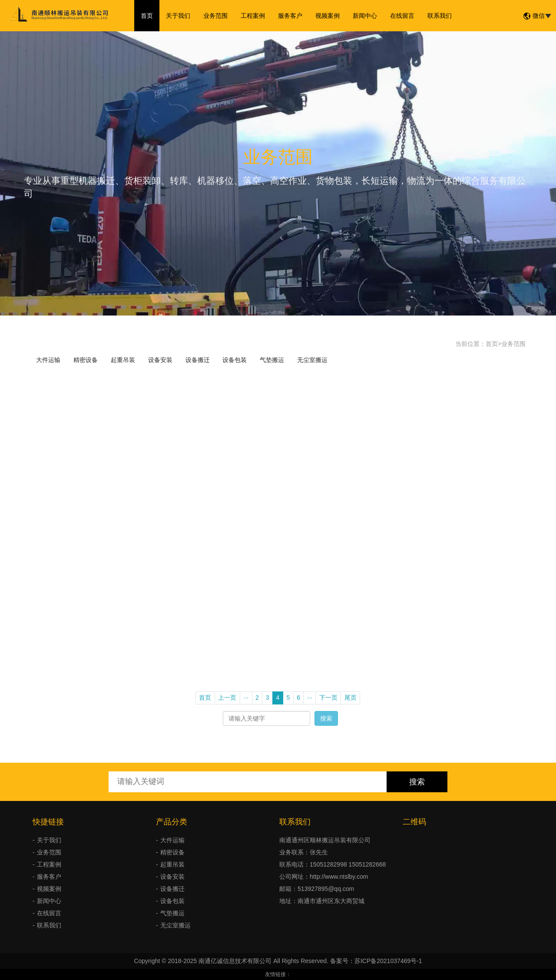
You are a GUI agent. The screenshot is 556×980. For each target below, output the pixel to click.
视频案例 (328, 16)
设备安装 (160, 360)
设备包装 (235, 360)
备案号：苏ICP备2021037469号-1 (376, 961)
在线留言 (402, 16)
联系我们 (440, 16)
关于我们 (178, 16)
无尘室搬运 (312, 360)
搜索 (326, 718)
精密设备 (86, 360)
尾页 (351, 698)
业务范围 (215, 16)
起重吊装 (123, 360)
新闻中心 (365, 16)
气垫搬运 (272, 360)
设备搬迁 (198, 360)
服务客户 (290, 16)
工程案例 (253, 16)
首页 (147, 16)
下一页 (328, 698)
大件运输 (48, 360)
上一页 (227, 698)
